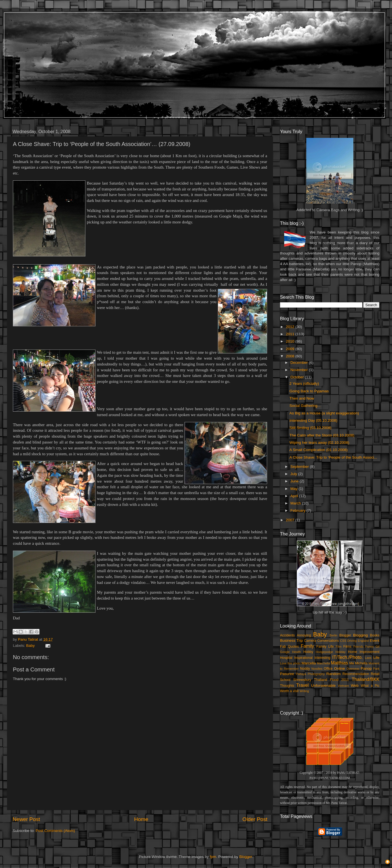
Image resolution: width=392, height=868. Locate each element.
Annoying (304, 635)
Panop (366, 668)
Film (339, 647)
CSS (343, 641)
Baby (30, 646)
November (300, 370)
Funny (370, 647)
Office (328, 669)
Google (285, 652)
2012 (291, 327)
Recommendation (356, 674)
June (295, 481)
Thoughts (287, 686)
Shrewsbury (302, 680)
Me (352, 663)
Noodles (317, 669)
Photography (316, 674)
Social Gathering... (305, 406)
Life (376, 658)
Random (334, 674)
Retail (375, 674)
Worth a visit (289, 691)
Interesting (322, 658)
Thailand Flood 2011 (332, 680)
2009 (291, 349)
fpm (213, 857)
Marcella (309, 663)
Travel (302, 685)
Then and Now (302, 398)
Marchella (324, 663)
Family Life (325, 647)
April (295, 496)
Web (355, 686)
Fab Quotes (289, 647)
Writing (304, 691)
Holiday (340, 652)
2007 (291, 520)
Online (340, 668)
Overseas (353, 669)
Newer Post (26, 819)
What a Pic (370, 686)
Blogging (361, 635)
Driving (352, 641)
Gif (377, 647)
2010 (291, 341)
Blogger (345, 635)
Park (376, 669)
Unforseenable (323, 686)
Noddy (305, 669)
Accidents (287, 635)
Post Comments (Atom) (55, 831)
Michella (361, 663)
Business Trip (291, 641)
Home (141, 819)
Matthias (340, 663)
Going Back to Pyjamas (309, 391)
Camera (310, 641)
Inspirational (303, 658)
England (363, 641)
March (296, 503)
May (294, 489)
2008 (291, 356)
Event (375, 641)
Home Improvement (364, 652)
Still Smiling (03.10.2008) (311, 428)
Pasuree (287, 674)
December (300, 363)
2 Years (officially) (304, 384)
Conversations (328, 641)
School (285, 680)
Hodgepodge (325, 652)
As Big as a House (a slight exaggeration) (324, 413)
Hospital (286, 658)
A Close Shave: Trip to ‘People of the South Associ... (333, 457)
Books (375, 635)
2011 (291, 334)
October (298, 377)
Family (307, 646)
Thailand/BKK (366, 679)
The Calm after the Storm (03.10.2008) (322, 435)
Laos (368, 658)
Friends (358, 647)
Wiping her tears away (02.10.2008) (319, 443)
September (300, 467)
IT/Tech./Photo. (348, 657)
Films (347, 647)
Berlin (333, 635)
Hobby (308, 652)
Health (297, 652)
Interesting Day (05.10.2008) (313, 420)
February (298, 510)
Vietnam (343, 686)
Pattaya (301, 674)
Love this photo (290, 663)
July (294, 474)
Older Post (255, 819)
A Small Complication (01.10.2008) (319, 450)
